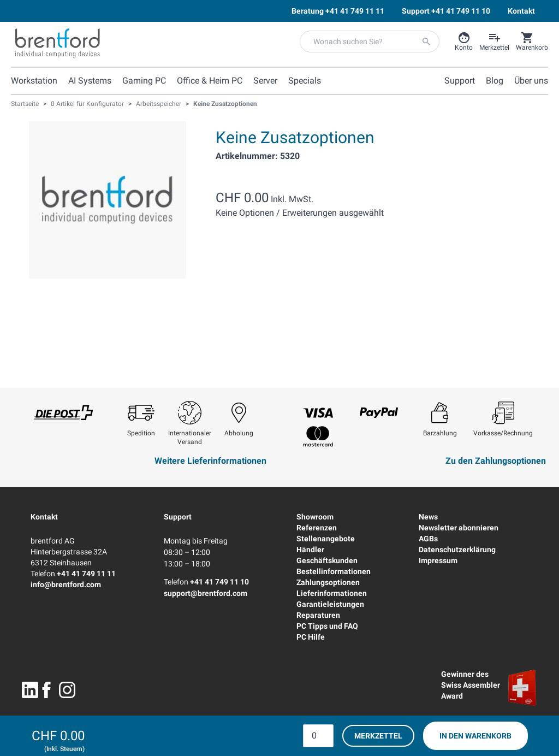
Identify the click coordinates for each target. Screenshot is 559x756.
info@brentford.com (66, 584)
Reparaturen (318, 615)
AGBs (428, 539)
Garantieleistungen (330, 604)
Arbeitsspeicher (159, 104)
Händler (310, 550)
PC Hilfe (311, 637)
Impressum (438, 560)
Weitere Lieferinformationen (210, 461)
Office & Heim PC (210, 81)
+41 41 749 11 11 (86, 574)
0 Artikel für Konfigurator (87, 104)
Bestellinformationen (334, 571)
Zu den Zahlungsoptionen (496, 461)
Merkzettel (378, 736)
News (428, 517)
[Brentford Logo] (58, 43)
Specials (305, 81)
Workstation (34, 81)
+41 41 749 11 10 (219, 582)
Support (178, 517)
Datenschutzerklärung (457, 550)
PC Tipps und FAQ (327, 626)
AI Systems (90, 81)
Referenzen (317, 528)
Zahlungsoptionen (328, 582)
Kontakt (44, 517)
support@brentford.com (206, 593)
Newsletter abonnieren (459, 528)
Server (265, 81)
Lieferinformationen (332, 593)
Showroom (315, 517)
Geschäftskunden (327, 560)
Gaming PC (144, 81)
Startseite (25, 104)
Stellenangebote (326, 539)
